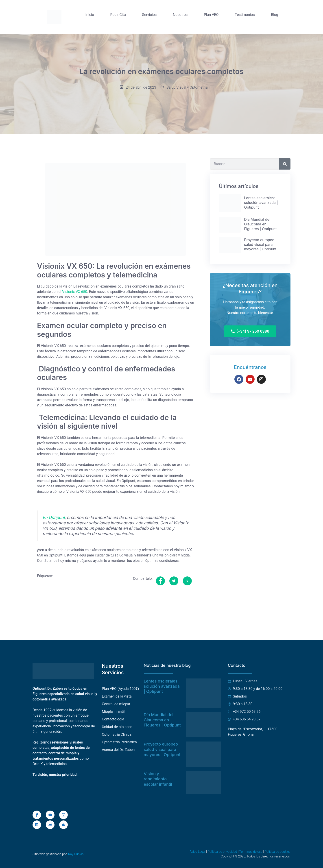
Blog (275, 15)
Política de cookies (278, 852)
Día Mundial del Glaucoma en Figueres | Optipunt (162, 720)
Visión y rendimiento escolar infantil (158, 779)
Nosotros (180, 15)
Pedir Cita (118, 15)
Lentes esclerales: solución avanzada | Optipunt (162, 686)
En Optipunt (54, 518)
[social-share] (160, 581)
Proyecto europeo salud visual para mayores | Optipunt (162, 749)
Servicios (149, 15)
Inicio (90, 15)
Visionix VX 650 (75, 292)
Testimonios (245, 15)
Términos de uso (251, 852)
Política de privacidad (222, 852)
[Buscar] (285, 164)
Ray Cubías (76, 854)
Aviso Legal (197, 852)
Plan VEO (211, 15)
